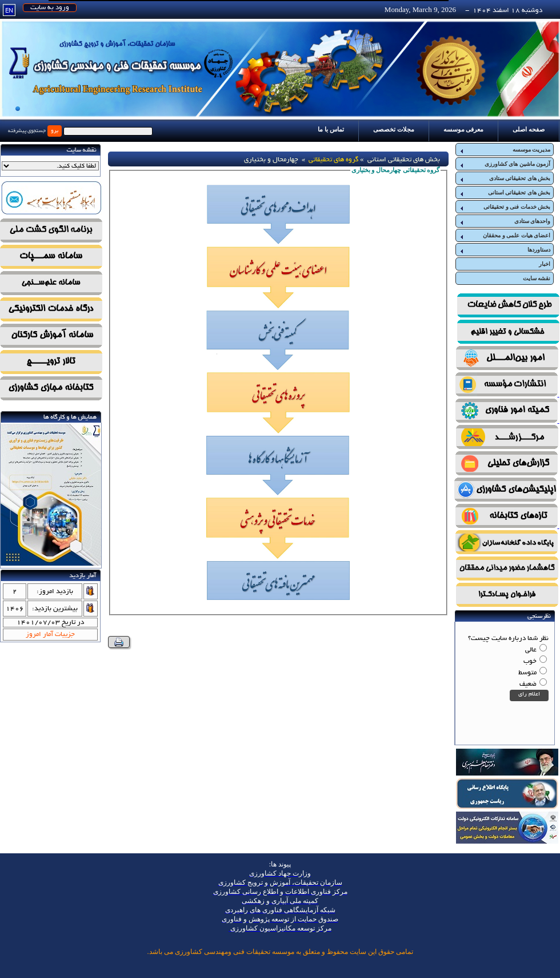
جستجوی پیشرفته (27, 131)
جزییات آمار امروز (50, 635)
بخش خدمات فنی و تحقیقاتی (505, 207)
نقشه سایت (537, 278)
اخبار (545, 264)
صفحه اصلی (529, 129)
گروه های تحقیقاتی (333, 160)
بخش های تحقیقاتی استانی (505, 193)
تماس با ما (331, 129)
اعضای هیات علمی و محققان (505, 236)
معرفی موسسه (464, 129)
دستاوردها (505, 250)
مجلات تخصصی (394, 129)
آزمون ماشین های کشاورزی (505, 164)
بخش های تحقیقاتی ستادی (505, 178)
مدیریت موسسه (505, 150)
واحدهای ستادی (505, 221)
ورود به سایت (50, 8)
